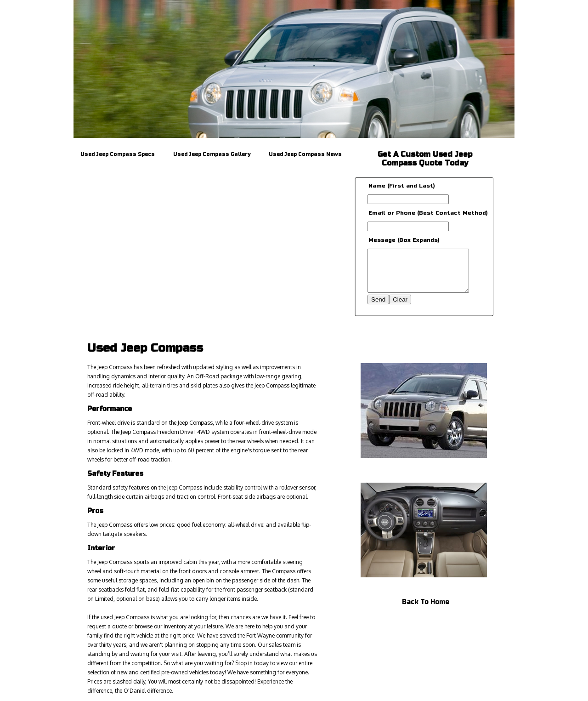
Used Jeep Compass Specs (118, 154)
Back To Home (426, 602)
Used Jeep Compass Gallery (212, 154)
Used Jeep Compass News (305, 154)
